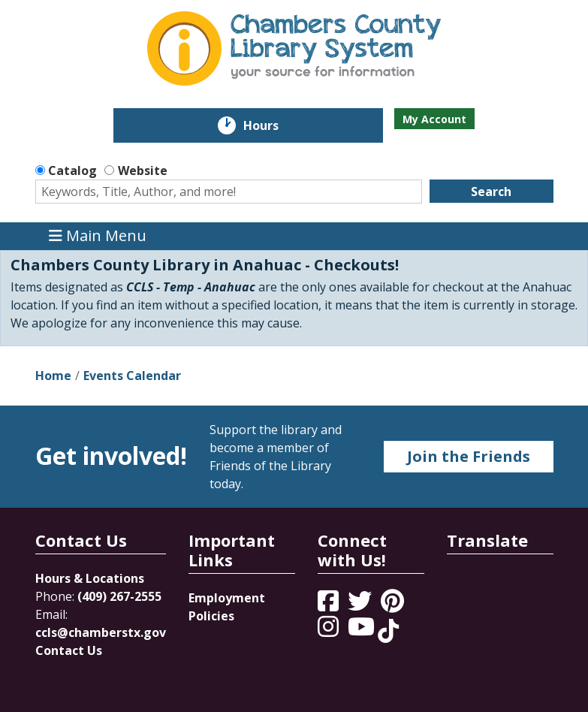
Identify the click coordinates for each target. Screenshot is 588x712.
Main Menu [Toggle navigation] (98, 236)
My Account (434, 119)
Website (143, 170)
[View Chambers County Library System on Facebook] (330, 605)
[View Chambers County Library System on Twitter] (361, 605)
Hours (271, 125)
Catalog (72, 170)
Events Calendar (132, 376)
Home (53, 376)
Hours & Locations (90, 578)
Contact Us (69, 650)
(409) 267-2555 (119, 596)
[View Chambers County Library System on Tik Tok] (388, 631)
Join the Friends (469, 456)
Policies (211, 616)
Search (491, 192)
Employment (227, 598)
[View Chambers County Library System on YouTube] (363, 631)
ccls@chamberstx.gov (101, 632)
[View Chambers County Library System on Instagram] (330, 631)
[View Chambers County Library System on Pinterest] (394, 605)
